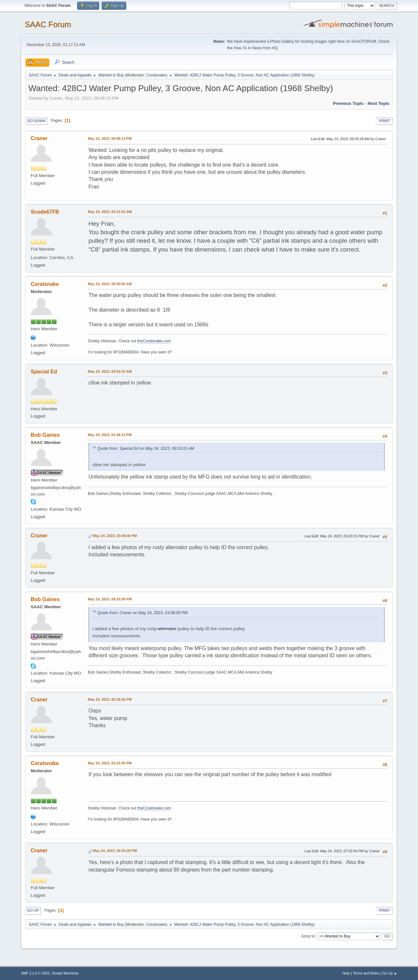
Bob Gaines (45, 435)
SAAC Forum (48, 24)
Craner (39, 138)
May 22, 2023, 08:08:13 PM (110, 139)
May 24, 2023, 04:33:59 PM (110, 599)
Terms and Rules (366, 973)
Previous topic (348, 103)
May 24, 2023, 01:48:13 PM (110, 435)
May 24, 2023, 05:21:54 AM (110, 212)
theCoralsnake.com (154, 341)
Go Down (36, 121)
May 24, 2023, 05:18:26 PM (110, 699)
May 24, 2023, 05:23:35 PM (110, 763)
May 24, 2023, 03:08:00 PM (115, 536)
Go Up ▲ (390, 973)
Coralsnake (156, 75)
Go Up (33, 910)
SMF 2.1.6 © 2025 (35, 973)
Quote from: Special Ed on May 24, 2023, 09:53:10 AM (146, 449)
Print (384, 121)
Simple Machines (65, 973)
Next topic (379, 103)
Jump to (308, 936)
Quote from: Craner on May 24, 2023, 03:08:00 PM (142, 613)
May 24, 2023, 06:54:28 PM (115, 851)
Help (346, 973)
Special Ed (44, 372)
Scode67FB (45, 212)
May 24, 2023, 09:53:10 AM (110, 371)
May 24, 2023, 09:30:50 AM (110, 284)
